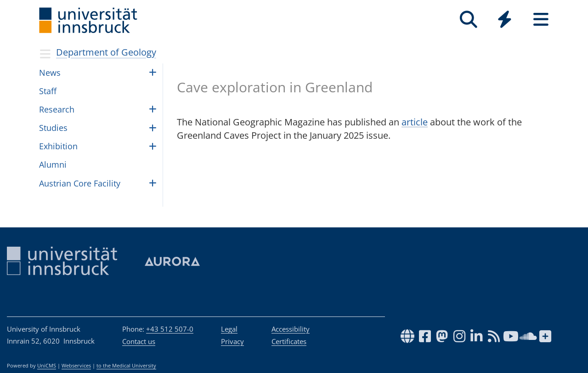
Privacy (232, 341)
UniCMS (47, 366)
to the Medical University (126, 366)
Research (57, 109)
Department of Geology (106, 52)
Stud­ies (53, 128)
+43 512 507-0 (170, 329)
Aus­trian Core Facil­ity (80, 183)
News (50, 73)
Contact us (139, 341)
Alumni (53, 164)
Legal (229, 329)
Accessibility (291, 329)
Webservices (76, 366)
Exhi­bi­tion (58, 146)
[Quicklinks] (505, 20)
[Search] (468, 20)
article (415, 122)
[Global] (505, 20)
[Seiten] (541, 20)
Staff (48, 91)
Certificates (289, 341)
